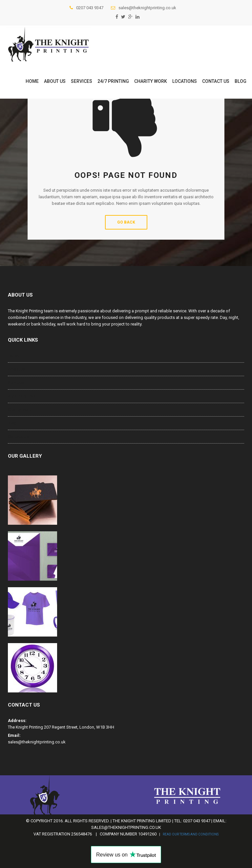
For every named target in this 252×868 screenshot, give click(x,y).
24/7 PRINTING (113, 81)
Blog (241, 81)
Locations (185, 81)
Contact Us (216, 81)
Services (82, 81)
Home (32, 81)
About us (55, 81)
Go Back (126, 222)
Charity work (151, 81)
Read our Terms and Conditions (191, 834)
